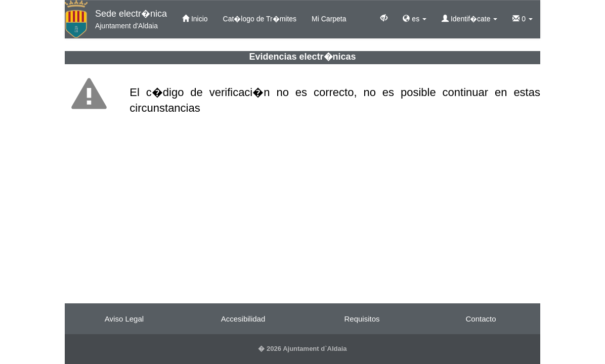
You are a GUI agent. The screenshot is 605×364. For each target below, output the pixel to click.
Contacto (481, 319)
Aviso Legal (124, 319)
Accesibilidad (243, 319)
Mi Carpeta (329, 19)
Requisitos (362, 319)
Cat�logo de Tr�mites (260, 19)
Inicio (195, 19)
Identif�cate (469, 19)
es (415, 19)
